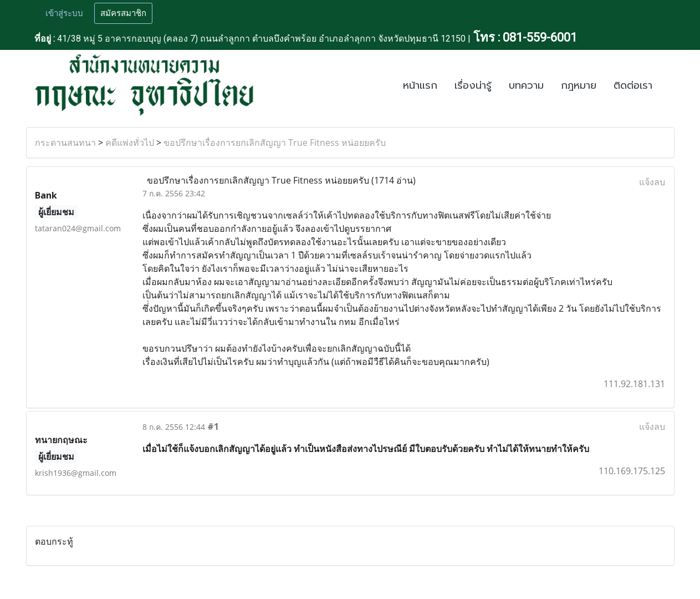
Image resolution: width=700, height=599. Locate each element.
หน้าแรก (420, 85)
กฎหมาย (579, 85)
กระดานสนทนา (65, 143)
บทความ (526, 85)
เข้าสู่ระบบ (64, 13)
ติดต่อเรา (633, 85)
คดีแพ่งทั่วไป (130, 143)
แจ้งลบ (652, 182)
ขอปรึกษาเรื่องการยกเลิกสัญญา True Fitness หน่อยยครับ (275, 143)
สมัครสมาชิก (123, 13)
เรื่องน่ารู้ (473, 85)
